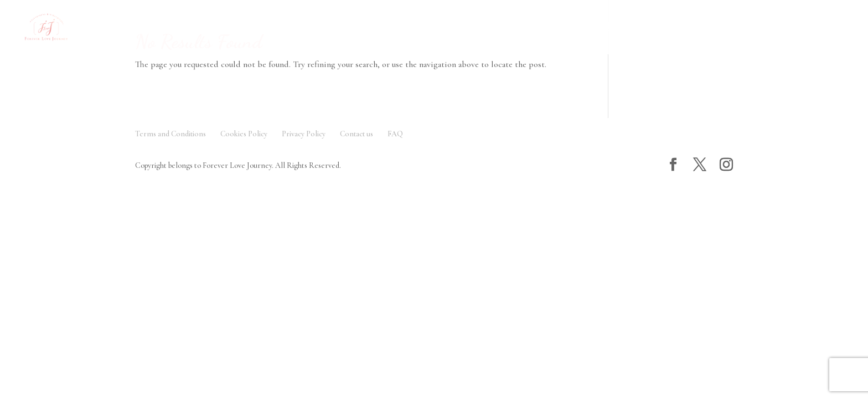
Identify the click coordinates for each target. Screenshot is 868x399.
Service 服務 (305, 28)
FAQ (395, 134)
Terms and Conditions (170, 134)
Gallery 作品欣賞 (216, 28)
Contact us (356, 134)
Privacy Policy (304, 134)
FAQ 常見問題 (385, 28)
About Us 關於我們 (468, 28)
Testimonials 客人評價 (574, 28)
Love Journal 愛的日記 (799, 28)
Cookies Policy (244, 134)
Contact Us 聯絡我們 (686, 28)
